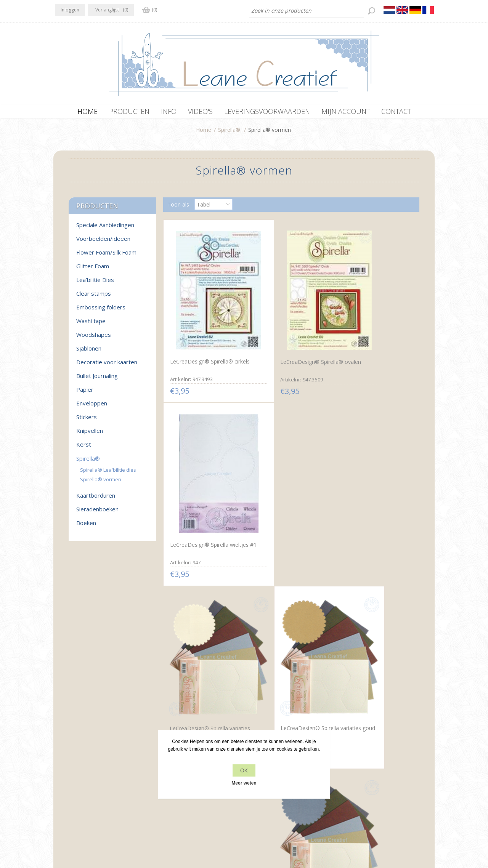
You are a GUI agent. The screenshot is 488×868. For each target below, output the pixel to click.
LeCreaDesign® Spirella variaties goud (283, 485)
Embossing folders (101, 311)
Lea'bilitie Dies (95, 283)
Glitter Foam (93, 270)
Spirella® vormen (101, 483)
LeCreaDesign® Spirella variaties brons (283, 636)
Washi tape (91, 325)
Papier (85, 393)
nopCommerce (216, 827)
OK (244, 770)
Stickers (87, 421)
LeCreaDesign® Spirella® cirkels (201, 336)
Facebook (62, 753)
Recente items (359, 753)
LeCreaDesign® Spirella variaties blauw (368, 635)
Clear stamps (94, 297)
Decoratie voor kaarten (107, 366)
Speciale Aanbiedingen (105, 229)
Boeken (86, 527)
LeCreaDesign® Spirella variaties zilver (367, 486)
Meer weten (244, 783)
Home (204, 134)
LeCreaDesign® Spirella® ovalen (285, 336)
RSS (92, 753)
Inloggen (70, 10)
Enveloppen (92, 407)
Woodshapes (94, 338)
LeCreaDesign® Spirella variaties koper (198, 635)
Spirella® (229, 134)
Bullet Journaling (97, 380)
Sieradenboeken (97, 513)
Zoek (348, 768)
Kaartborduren (96, 499)
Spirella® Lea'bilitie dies (108, 474)
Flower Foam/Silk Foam (106, 256)
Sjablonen (89, 352)
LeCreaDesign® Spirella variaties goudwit (198, 486)
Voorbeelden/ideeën (103, 242)
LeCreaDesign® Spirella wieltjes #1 (368, 336)
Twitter (77, 753)
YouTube (107, 753)
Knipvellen (90, 434)
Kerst (84, 448)
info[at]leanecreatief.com (86, 784)
